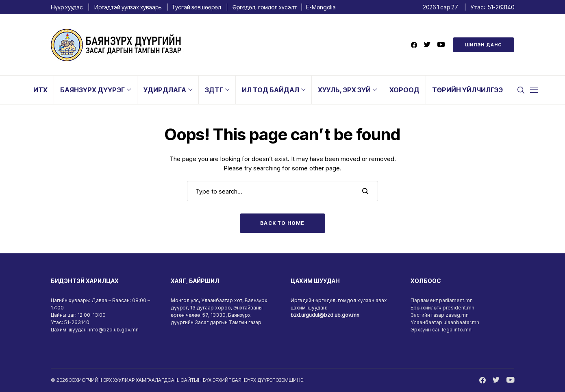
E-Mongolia (321, 7)
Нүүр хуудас (67, 7)
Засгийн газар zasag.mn (440, 315)
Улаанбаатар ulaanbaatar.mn (445, 322)
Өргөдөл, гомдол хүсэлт (265, 7)
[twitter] (427, 45)
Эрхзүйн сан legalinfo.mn (441, 330)
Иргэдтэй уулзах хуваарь (128, 7)
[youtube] (441, 45)
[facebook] (414, 45)
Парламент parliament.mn (442, 300)
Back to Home (282, 223)
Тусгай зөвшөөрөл (196, 7)
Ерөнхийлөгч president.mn (442, 308)
